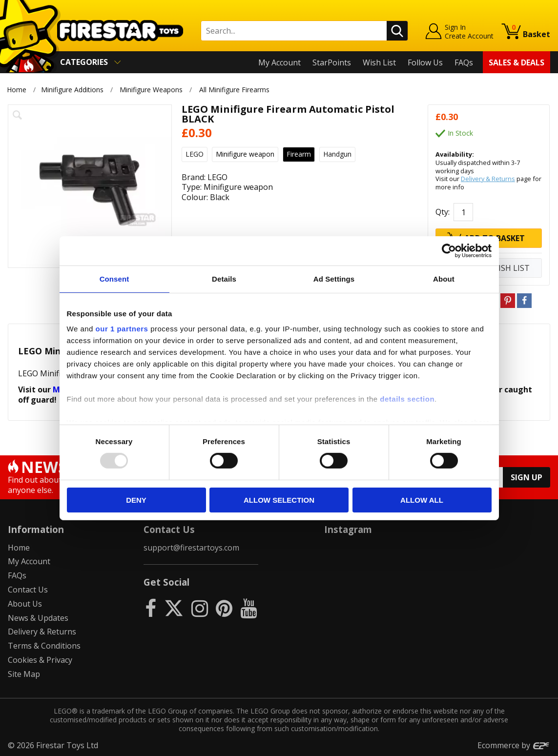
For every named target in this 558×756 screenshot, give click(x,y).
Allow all (422, 500)
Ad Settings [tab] (334, 278)
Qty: (443, 212)
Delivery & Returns (488, 179)
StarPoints (332, 62)
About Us (25, 604)
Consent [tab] (114, 278)
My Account (279, 62)
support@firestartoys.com (191, 548)
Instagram (348, 529)
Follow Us (425, 62)
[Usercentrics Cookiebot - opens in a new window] (449, 250)
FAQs (464, 62)
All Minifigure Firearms (234, 90)
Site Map (24, 674)
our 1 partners (122, 329)
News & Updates (38, 618)
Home (17, 90)
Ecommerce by (514, 745)
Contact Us (28, 590)
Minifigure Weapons (151, 90)
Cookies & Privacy (40, 660)
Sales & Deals (517, 62)
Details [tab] (224, 278)
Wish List (379, 62)
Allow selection (279, 500)
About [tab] (444, 278)
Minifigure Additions (72, 90)
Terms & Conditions (44, 646)
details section (407, 399)
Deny (136, 500)
